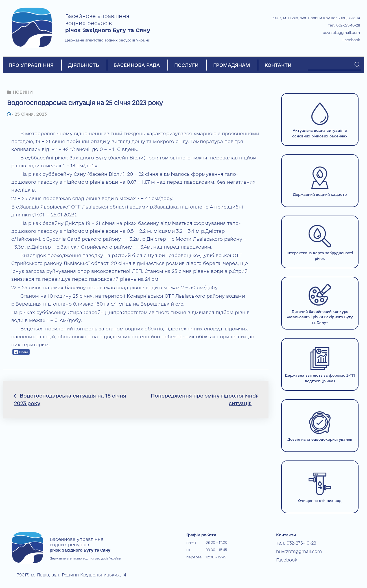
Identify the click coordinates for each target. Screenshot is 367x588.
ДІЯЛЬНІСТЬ (84, 65)
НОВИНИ (23, 92)
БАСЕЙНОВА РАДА (137, 65)
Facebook (351, 40)
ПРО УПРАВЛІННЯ (31, 65)
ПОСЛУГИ (186, 65)
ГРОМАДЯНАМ (232, 65)
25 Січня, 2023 (30, 114)
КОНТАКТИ (278, 65)
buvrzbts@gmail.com (341, 32)
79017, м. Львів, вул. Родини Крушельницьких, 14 (316, 18)
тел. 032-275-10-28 (344, 25)
